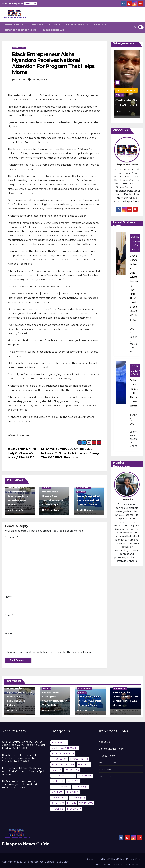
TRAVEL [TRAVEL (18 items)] (57, 809)
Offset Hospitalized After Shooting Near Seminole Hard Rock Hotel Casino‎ (126, 105)
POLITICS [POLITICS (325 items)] (77, 798)
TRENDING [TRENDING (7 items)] (74, 809)
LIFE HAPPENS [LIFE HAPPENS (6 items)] (61, 787)
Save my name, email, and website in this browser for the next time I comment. (52, 652)
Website (10, 634)
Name (9, 597)
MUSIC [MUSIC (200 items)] (72, 792)
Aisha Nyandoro (39, 80)
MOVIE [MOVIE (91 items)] (57, 792)
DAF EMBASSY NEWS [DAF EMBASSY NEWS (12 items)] (64, 748)
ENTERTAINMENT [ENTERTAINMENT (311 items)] (63, 765)
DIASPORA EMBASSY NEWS (21, 30)
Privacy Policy (107, 756)
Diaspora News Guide (26, 844)
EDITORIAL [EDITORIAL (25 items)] (59, 759)
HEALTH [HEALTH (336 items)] (85, 776)
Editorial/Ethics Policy (111, 749)
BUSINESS (37, 24)
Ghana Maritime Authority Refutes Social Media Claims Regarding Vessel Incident (18, 496)
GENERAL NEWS (15, 24)
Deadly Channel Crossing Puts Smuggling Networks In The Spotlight (20, 758)
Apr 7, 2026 (123, 111)
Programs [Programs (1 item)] (58, 803)
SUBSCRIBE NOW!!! (53, 30)
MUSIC (120, 95)
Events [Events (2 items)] (56, 770)
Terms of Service (108, 763)
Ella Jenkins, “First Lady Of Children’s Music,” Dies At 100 (22, 453)
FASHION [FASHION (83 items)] (72, 770)
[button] (136, 27)
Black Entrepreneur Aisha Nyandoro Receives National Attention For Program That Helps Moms (53, 63)
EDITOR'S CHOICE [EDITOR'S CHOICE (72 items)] (63, 754)
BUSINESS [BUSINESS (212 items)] (59, 743)
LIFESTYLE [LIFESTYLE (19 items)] (81, 787)
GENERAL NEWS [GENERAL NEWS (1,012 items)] (63, 776)
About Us (104, 742)
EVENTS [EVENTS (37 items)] (84, 765)
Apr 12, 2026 (18, 510)
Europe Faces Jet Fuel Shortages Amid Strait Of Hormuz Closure (88, 500)
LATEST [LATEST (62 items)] (73, 781)
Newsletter (105, 770)
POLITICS (55, 24)
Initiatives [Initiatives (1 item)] (57, 781)
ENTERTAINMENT (77, 24)
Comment (11, 537)
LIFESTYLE (101, 24)
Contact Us (105, 777)
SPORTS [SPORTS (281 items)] (86, 803)
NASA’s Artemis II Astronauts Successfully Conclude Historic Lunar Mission (24, 785)
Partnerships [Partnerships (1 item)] (59, 798)
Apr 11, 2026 (86, 510)
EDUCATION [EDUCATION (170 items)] (79, 759)
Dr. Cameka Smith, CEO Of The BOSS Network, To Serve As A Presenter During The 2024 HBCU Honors (70, 453)
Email (9, 615)
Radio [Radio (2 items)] (71, 803)
